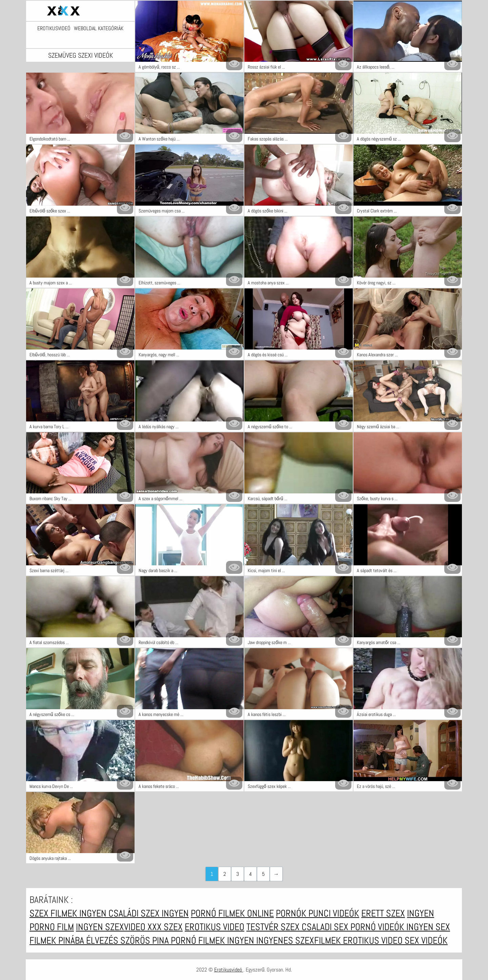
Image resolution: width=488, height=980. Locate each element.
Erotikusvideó (54, 29)
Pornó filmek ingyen (213, 940)
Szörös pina (146, 940)
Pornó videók (378, 927)
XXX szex (165, 927)
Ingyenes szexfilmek (300, 940)
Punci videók (334, 913)
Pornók (292, 913)
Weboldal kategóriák (99, 29)
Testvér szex (274, 927)
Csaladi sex (326, 927)
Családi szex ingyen (149, 913)
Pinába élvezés (89, 940)
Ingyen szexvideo (112, 927)
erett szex (383, 913)
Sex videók (426, 940)
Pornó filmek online (232, 913)
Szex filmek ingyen (69, 913)
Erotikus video (215, 927)
